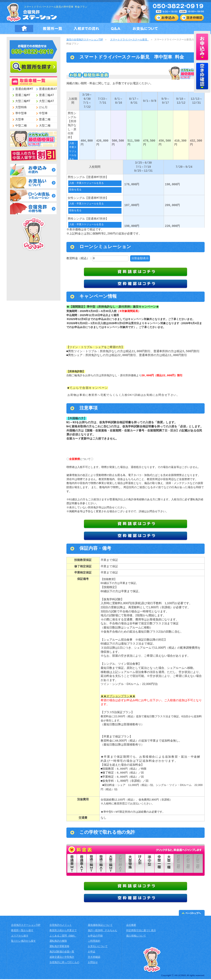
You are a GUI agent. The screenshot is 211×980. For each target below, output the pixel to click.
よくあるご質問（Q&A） (63, 937)
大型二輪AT (47, 101)
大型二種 (45, 126)
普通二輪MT (23, 95)
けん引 (43, 107)
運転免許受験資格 (59, 947)
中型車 (43, 113)
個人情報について (136, 937)
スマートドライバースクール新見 (129, 40)
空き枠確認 (94, 958)
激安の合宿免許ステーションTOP (85, 40)
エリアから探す (20, 937)
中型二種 (21, 126)
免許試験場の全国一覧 (62, 953)
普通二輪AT (47, 95)
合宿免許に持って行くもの (64, 963)
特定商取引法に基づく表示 (141, 931)
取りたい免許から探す (24, 942)
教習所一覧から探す (22, 931)
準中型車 (21, 113)
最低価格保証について (100, 926)
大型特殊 (21, 107)
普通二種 (45, 120)
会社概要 (131, 926)
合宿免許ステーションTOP (26, 926)
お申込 (92, 953)
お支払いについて (98, 947)
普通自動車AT (48, 89)
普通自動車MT (24, 89)
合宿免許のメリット (61, 926)
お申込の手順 (95, 937)
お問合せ (93, 963)
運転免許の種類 (58, 942)
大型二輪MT (23, 101)
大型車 (20, 120)
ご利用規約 (94, 942)
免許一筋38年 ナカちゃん (103, 931)
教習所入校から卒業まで (63, 931)
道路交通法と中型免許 (62, 958)
